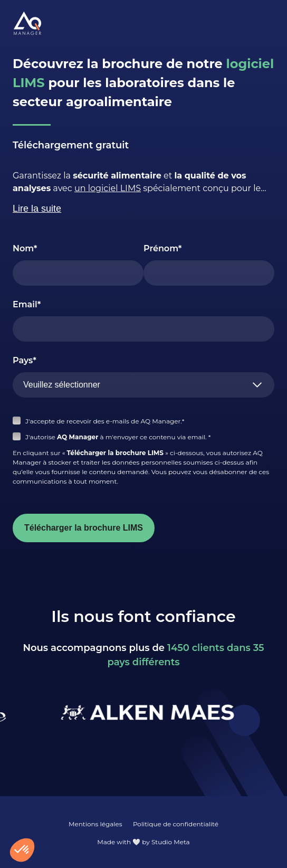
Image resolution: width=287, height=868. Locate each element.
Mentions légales (95, 824)
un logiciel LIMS (108, 188)
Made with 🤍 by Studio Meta (143, 842)
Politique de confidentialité (176, 824)
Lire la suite (37, 209)
